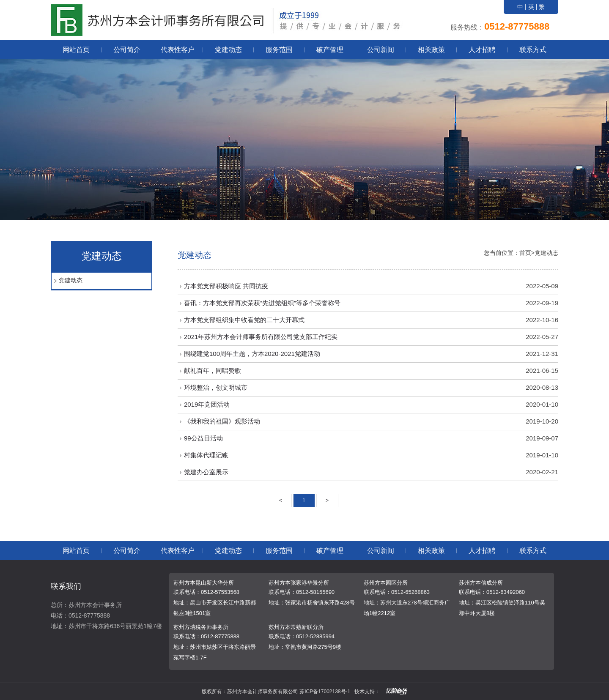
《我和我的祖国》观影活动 (222, 421)
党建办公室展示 (206, 472)
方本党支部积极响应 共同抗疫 (226, 286)
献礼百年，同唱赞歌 (213, 371)
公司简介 (127, 50)
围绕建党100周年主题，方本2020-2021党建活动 (252, 354)
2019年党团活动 (207, 404)
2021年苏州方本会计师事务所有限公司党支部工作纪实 (261, 337)
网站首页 (76, 50)
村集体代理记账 (206, 455)
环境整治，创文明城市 (216, 387)
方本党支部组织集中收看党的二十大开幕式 (244, 320)
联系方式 (533, 50)
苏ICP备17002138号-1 (325, 692)
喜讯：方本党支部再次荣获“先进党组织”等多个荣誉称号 (262, 303)
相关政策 (431, 50)
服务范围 (279, 50)
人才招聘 (482, 50)
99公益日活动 (203, 438)
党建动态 (228, 50)
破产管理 (330, 50)
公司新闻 (381, 50)
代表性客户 (178, 50)
